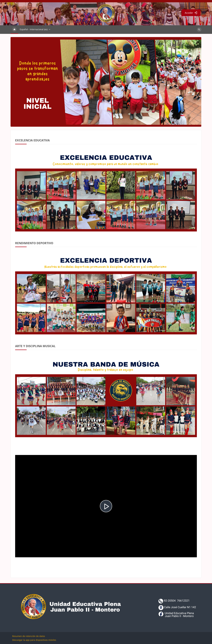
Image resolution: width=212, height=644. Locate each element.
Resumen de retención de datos (29, 636)
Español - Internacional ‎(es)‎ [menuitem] (34, 29)
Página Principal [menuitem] (14, 30)
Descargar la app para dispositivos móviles (34, 640)
